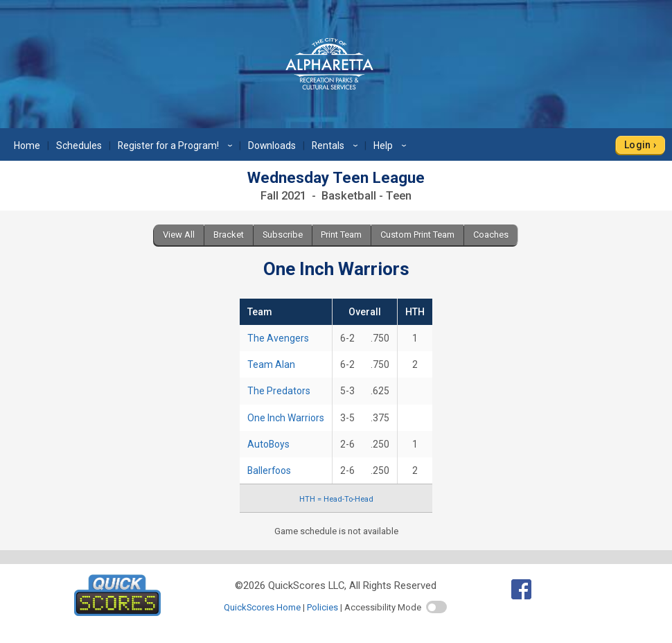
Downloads (272, 146)
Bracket (229, 235)
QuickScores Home (262, 607)
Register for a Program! (177, 146)
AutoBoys (268, 444)
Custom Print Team (417, 235)
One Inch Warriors (286, 418)
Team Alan (271, 364)
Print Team (341, 235)
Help (392, 146)
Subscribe (283, 235)
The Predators (279, 391)
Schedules (79, 146)
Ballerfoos (269, 470)
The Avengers (278, 338)
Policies (322, 607)
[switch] (436, 607)
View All (179, 235)
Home (27, 146)
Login (638, 145)
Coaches (491, 235)
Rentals (337, 146)
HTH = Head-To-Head (336, 499)
